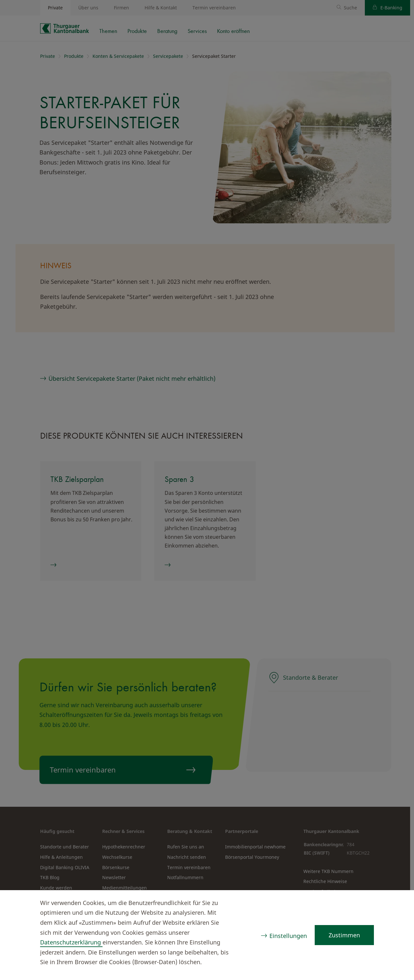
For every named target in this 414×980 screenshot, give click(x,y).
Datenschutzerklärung (71, 942)
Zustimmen (344, 935)
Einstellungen (288, 936)
